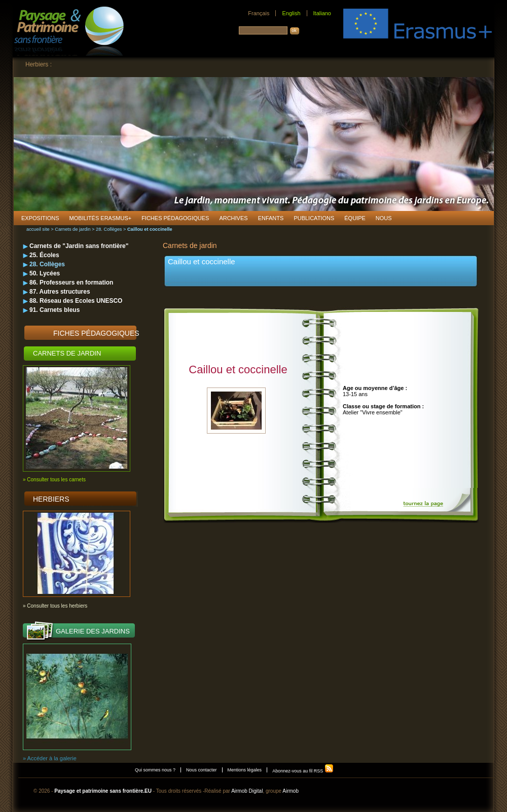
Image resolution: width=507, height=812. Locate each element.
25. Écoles (44, 255)
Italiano (322, 13)
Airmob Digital (247, 791)
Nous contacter (202, 770)
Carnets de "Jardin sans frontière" (79, 246)
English (291, 13)
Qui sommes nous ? (155, 770)
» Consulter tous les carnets (54, 480)
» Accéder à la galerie (50, 758)
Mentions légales (245, 770)
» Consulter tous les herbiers (55, 606)
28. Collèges (109, 229)
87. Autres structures (60, 292)
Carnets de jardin (73, 229)
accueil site (38, 229)
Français (259, 13)
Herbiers (51, 499)
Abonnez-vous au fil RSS (303, 771)
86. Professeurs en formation (71, 283)
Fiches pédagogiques (96, 333)
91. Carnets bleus (55, 310)
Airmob (291, 791)
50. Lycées (45, 273)
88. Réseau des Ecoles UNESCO (76, 301)
